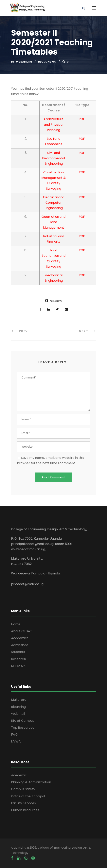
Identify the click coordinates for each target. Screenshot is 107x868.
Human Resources (25, 810)
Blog (42, 62)
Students (18, 652)
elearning (18, 707)
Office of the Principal (28, 796)
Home (16, 624)
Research (18, 659)
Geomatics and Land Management (53, 222)
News (52, 62)
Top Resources (23, 728)
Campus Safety (23, 789)
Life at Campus (23, 721)
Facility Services (23, 803)
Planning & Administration (31, 782)
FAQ (14, 734)
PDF (82, 119)
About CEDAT (22, 631)
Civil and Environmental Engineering (53, 158)
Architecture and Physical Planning (53, 124)
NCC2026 (18, 666)
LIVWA (16, 741)
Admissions (20, 645)
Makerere (19, 700)
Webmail (18, 714)
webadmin (24, 62)
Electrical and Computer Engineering (54, 203)
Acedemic (19, 775)
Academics (20, 638)
